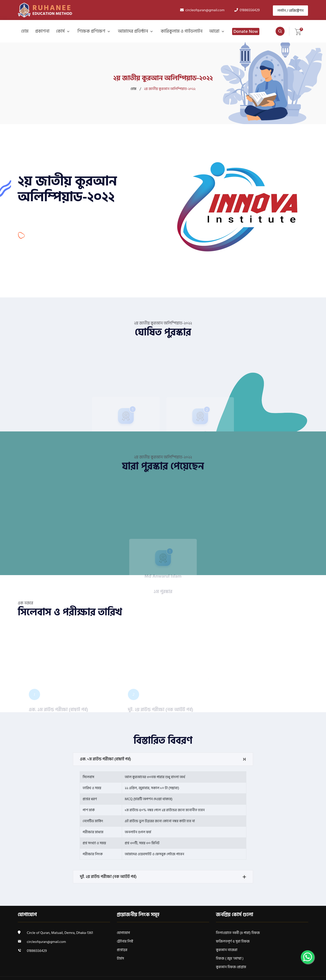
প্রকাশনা (42, 31)
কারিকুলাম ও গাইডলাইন (181, 31)
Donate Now (245, 31)
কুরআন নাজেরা (227, 950)
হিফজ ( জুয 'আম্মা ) (230, 958)
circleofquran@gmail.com (46, 942)
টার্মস (120, 958)
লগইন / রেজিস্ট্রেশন (291, 10)
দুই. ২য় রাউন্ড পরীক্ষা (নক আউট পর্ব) (164, 877)
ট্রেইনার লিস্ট (125, 941)
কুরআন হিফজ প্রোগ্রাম (231, 967)
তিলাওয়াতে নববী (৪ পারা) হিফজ (238, 933)
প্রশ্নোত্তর (122, 950)
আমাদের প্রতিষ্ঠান (133, 31)
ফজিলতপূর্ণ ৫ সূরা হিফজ (233, 941)
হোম (25, 31)
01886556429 (37, 951)
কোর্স (61, 31)
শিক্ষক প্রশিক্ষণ (92, 31)
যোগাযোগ (123, 933)
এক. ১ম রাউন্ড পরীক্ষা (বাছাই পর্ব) (164, 759)
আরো (214, 31)
